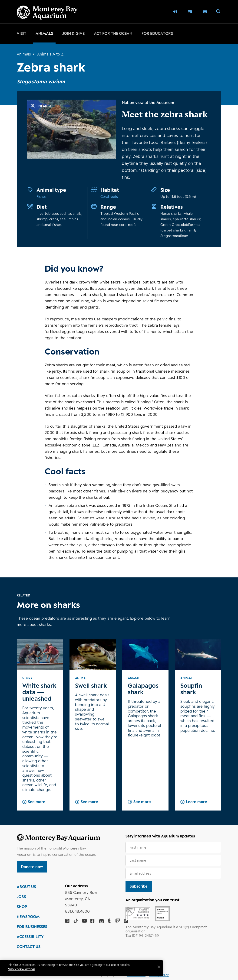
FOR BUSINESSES (32, 930)
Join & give (73, 33)
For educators (157, 33)
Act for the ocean (113, 33)
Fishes (41, 197)
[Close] (143, 967)
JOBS (21, 900)
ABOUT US (26, 890)
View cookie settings (25, 969)
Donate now (32, 867)
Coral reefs (109, 197)
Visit (21, 33)
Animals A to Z (50, 54)
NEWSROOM (28, 920)
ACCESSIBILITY (30, 940)
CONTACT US (29, 950)
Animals (44, 33)
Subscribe (139, 886)
